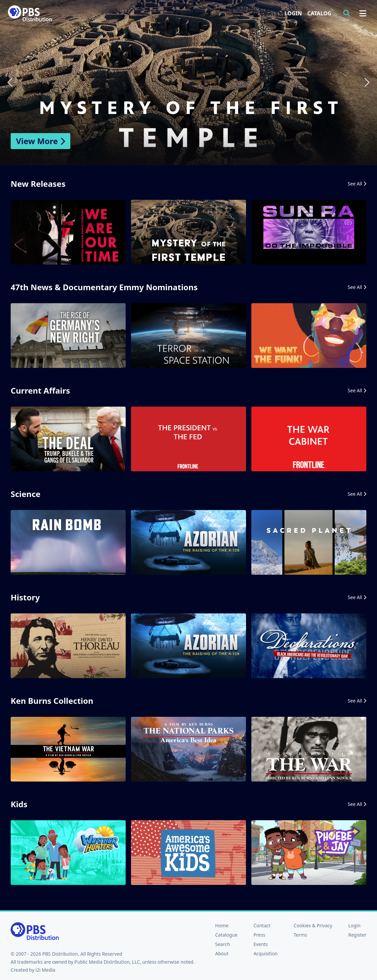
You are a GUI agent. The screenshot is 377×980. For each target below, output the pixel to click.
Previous (11, 82)
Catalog (319, 13)
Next (366, 82)
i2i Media (45, 970)
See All (357, 184)
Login (293, 13)
